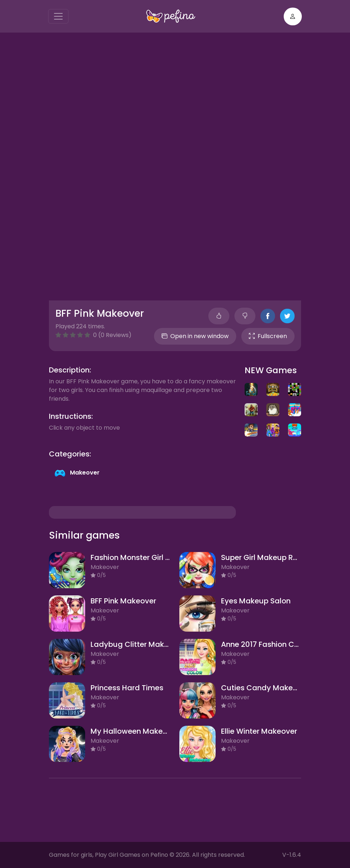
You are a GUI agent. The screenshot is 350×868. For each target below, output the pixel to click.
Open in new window (195, 336)
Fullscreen (268, 336)
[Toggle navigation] (58, 16)
